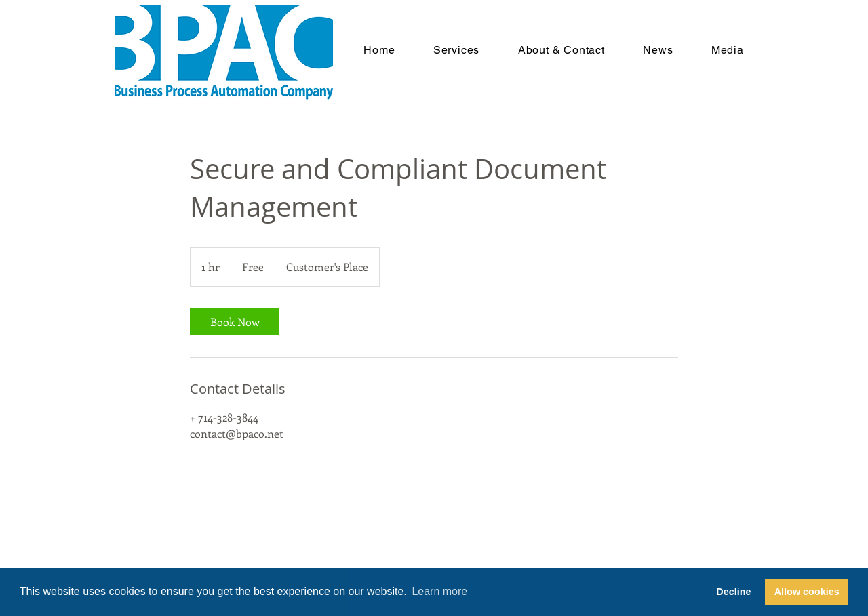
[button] (457, 50)
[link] (235, 322)
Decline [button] (733, 592)
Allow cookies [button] (807, 592)
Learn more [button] (439, 591)
